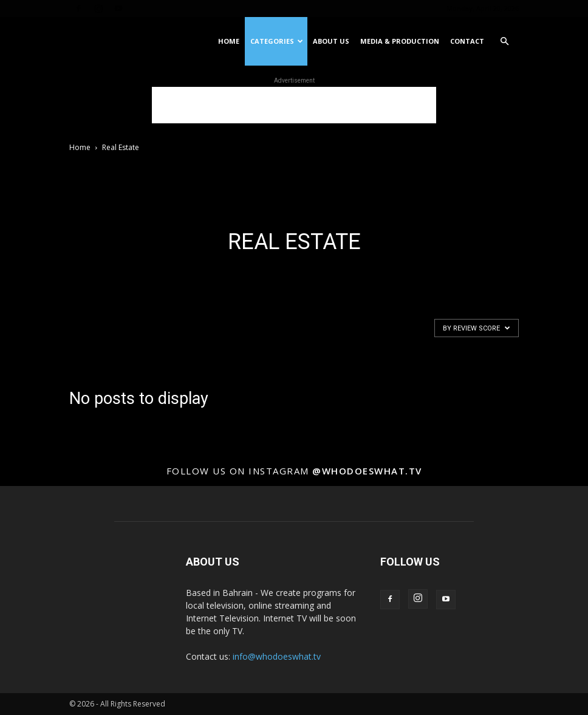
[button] (504, 42)
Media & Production (400, 41)
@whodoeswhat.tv (367, 471)
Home (229, 41)
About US (331, 41)
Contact (467, 41)
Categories (277, 41)
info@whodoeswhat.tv (277, 656)
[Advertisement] (294, 105)
